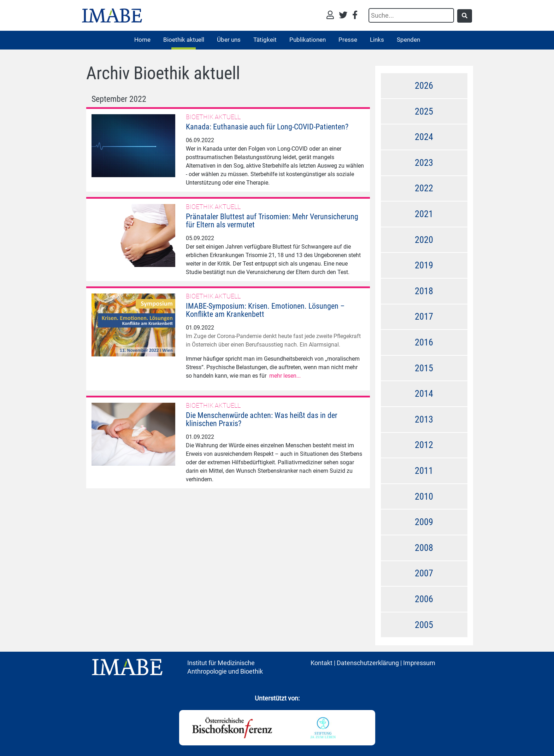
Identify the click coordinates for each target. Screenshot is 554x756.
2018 (424, 291)
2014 (424, 394)
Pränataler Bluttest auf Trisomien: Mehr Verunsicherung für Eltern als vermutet (272, 221)
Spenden (408, 40)
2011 (424, 471)
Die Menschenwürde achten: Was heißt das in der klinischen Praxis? (262, 419)
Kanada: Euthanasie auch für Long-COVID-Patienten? (267, 127)
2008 (424, 548)
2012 (424, 445)
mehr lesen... (285, 376)
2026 (424, 86)
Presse (348, 40)
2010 (424, 496)
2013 (424, 419)
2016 (424, 342)
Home (142, 40)
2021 (424, 214)
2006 (424, 599)
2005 (424, 625)
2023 (424, 163)
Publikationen (308, 40)
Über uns (229, 40)
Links (377, 40)
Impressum (419, 663)
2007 (424, 573)
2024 (424, 137)
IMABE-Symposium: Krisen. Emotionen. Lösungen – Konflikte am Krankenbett (265, 310)
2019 (424, 265)
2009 (424, 522)
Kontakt (322, 663)
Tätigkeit (265, 40)
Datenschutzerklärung (368, 663)
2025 (424, 111)
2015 (424, 368)
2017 (424, 316)
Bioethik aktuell (184, 40)
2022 (424, 188)
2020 (424, 240)
